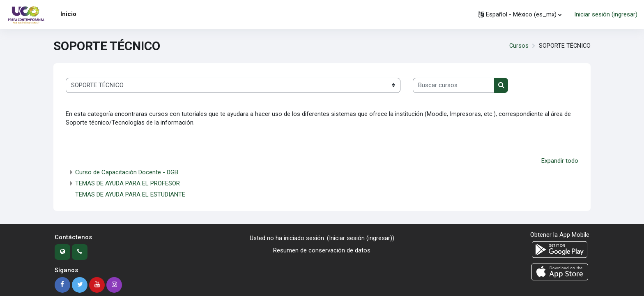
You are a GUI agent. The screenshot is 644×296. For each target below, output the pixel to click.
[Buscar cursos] (454, 85)
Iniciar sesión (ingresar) (606, 14)
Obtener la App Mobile (560, 236)
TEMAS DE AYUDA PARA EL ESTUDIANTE (130, 195)
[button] (520, 14)
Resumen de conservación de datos (322, 251)
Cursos (518, 46)
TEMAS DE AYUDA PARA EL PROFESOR (128, 184)
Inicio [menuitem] (68, 14)
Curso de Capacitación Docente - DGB (127, 173)
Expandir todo (560, 162)
